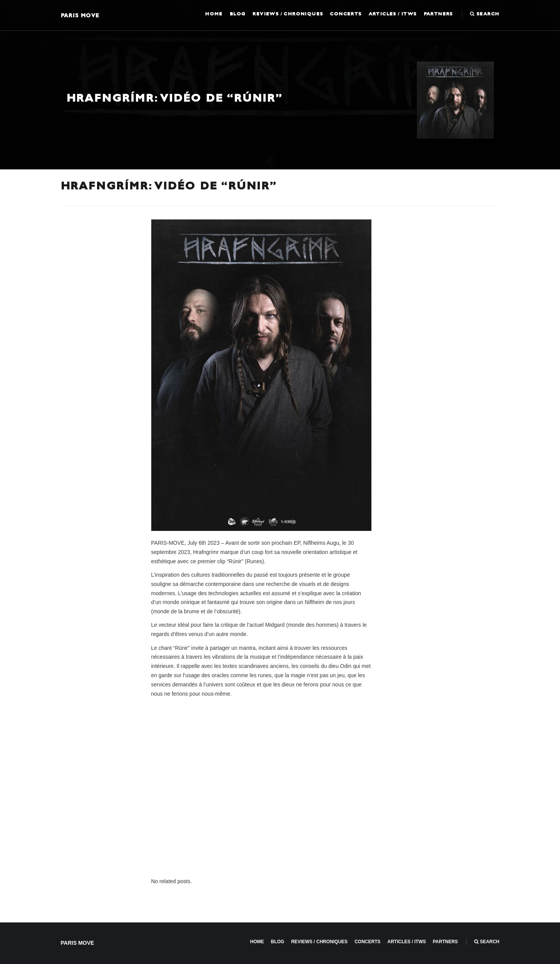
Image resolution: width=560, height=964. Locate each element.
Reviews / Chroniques (288, 14)
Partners (438, 14)
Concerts (346, 14)
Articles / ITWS (393, 14)
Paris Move (80, 15)
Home (214, 14)
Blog (238, 14)
